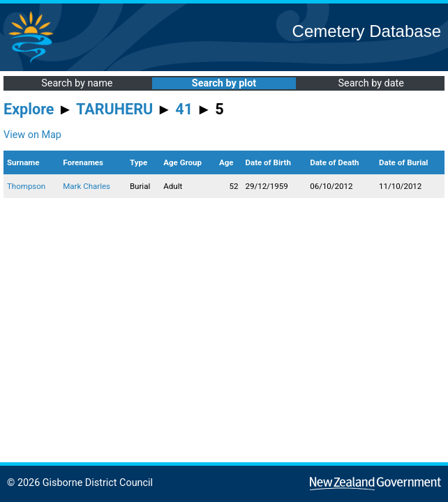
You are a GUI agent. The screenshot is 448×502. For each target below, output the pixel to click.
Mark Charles (87, 186)
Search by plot (224, 83)
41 (184, 109)
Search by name (77, 83)
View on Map (32, 135)
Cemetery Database (367, 31)
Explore (29, 109)
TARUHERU (114, 109)
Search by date (371, 83)
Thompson (26, 186)
